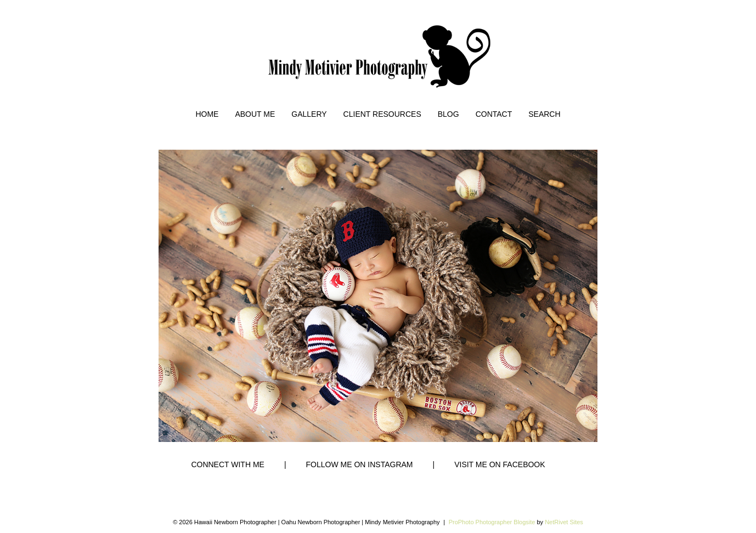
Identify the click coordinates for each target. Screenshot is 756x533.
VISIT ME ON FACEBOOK (500, 465)
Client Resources (382, 114)
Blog (448, 114)
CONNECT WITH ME (228, 465)
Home (207, 114)
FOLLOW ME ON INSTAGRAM (360, 465)
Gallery (309, 114)
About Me (255, 114)
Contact (494, 114)
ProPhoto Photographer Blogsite (492, 522)
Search (544, 114)
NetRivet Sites (564, 522)
